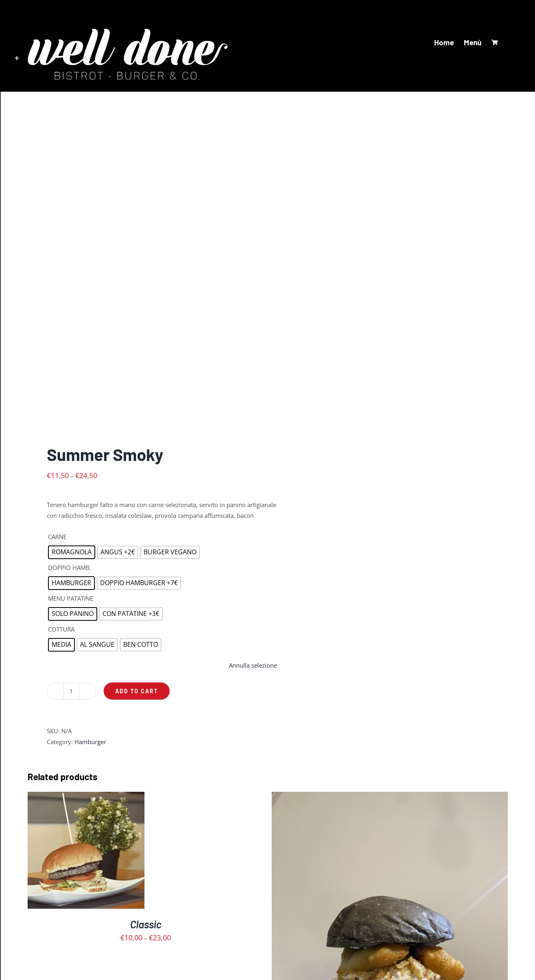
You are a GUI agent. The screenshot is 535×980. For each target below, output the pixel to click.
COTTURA (61, 629)
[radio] (72, 552)
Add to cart (137, 691)
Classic (146, 924)
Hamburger (90, 742)
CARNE (57, 537)
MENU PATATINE (71, 598)
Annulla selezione (253, 665)
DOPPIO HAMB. (70, 567)
